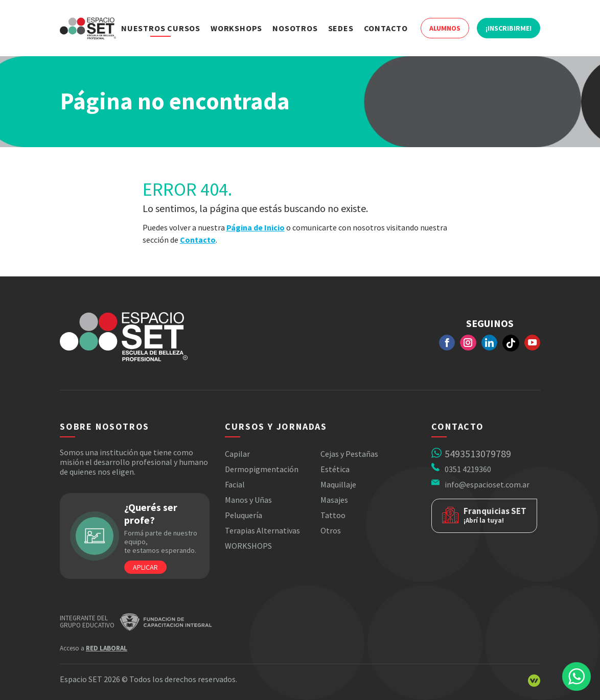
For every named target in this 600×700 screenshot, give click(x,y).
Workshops (236, 28)
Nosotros (295, 28)
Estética (335, 469)
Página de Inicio (256, 227)
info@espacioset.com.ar (487, 484)
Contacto (386, 28)
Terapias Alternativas (262, 530)
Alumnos (445, 28)
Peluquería (244, 515)
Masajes (334, 500)
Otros (331, 530)
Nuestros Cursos (161, 28)
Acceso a (94, 648)
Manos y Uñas (248, 500)
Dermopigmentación (262, 469)
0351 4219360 (468, 469)
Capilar (237, 454)
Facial (235, 484)
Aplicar (145, 567)
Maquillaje (338, 484)
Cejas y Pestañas (349, 454)
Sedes (341, 28)
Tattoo (333, 515)
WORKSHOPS (248, 546)
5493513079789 (478, 453)
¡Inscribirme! (509, 28)
